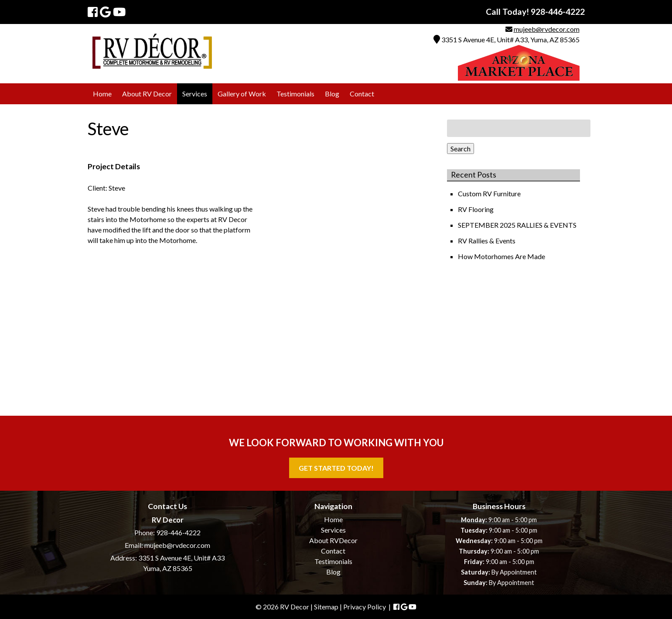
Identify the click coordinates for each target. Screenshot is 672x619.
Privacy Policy (365, 607)
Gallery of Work (242, 94)
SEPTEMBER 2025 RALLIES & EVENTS (518, 225)
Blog (332, 94)
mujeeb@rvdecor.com (547, 29)
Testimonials (295, 94)
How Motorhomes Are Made (502, 256)
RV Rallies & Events (487, 241)
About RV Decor (147, 94)
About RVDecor (333, 540)
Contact (362, 94)
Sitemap (326, 607)
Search (461, 149)
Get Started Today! (336, 468)
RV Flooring (476, 209)
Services (195, 94)
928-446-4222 (178, 532)
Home (102, 94)
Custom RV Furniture (490, 193)
